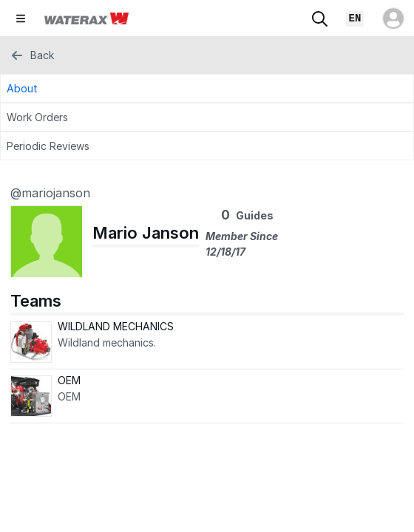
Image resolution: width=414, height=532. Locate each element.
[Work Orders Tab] (207, 117)
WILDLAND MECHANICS (116, 326)
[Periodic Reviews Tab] (207, 146)
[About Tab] (207, 88)
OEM (69, 380)
